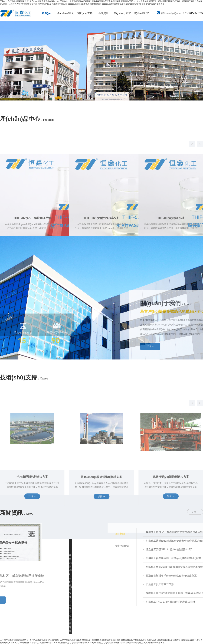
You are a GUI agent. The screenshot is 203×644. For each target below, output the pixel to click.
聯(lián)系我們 (141, 13)
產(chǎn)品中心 (66, 13)
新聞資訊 (103, 13)
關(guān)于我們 (122, 13)
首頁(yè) (47, 13)
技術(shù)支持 (85, 13)
